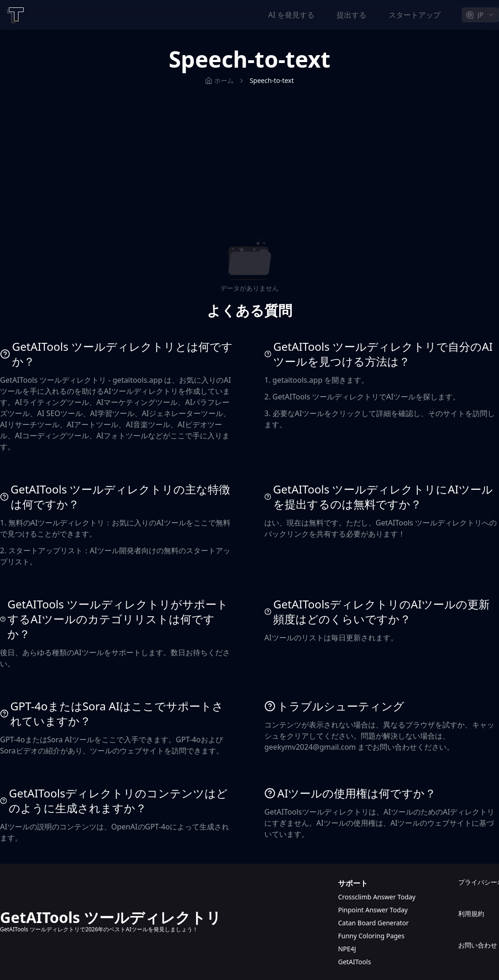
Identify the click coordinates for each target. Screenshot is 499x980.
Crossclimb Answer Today (377, 897)
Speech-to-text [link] (272, 80)
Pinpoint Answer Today (373, 910)
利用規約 (471, 914)
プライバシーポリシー (479, 882)
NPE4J (347, 949)
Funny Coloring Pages (371, 936)
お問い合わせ (478, 945)
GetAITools (355, 962)
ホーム (219, 80)
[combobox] (480, 15)
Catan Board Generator (373, 923)
